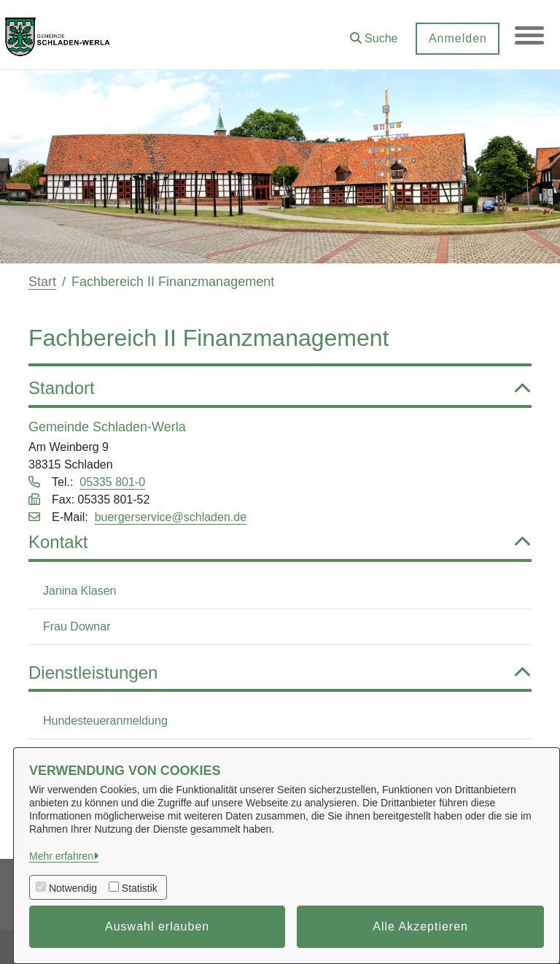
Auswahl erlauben (157, 926)
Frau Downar (77, 626)
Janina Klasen (80, 591)
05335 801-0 (112, 482)
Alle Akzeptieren (420, 926)
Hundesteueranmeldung (105, 721)
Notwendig (73, 888)
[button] (373, 33)
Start (42, 282)
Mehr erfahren (61, 856)
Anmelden (457, 38)
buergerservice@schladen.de (171, 517)
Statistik (140, 888)
